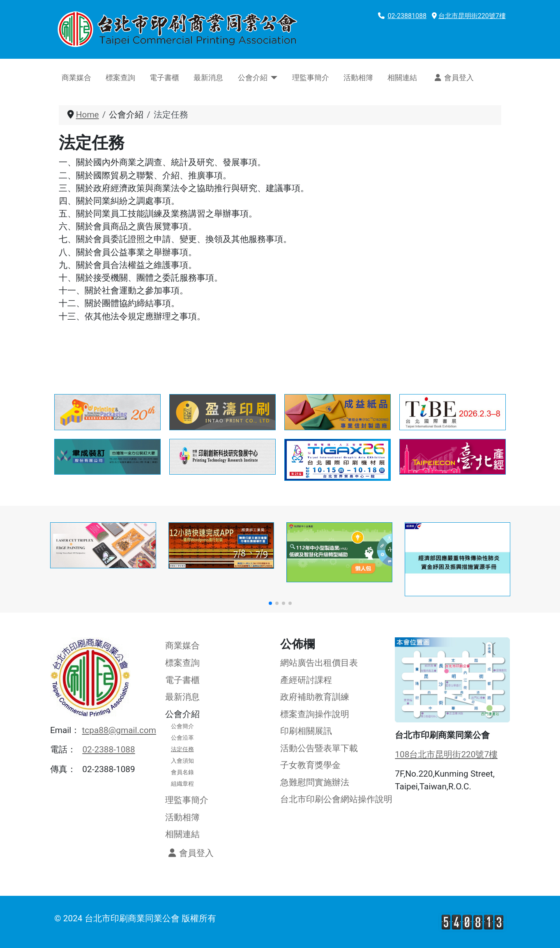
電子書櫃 (164, 78)
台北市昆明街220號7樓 (472, 16)
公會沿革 (182, 738)
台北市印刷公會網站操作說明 (336, 799)
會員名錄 (182, 772)
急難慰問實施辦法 (315, 782)
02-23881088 (407, 16)
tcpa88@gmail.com (119, 730)
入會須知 (182, 761)
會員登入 (453, 78)
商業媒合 (76, 78)
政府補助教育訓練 (315, 697)
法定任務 (182, 749)
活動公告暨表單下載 (319, 748)
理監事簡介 (311, 78)
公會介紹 (253, 78)
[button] (270, 603)
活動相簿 (358, 78)
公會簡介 (182, 726)
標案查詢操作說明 (315, 714)
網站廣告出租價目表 (319, 663)
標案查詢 (120, 78)
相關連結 (402, 78)
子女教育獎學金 (310, 765)
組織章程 (182, 784)
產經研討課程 (306, 680)
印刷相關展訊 (306, 731)
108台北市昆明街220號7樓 (446, 754)
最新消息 (208, 78)
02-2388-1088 (108, 750)
